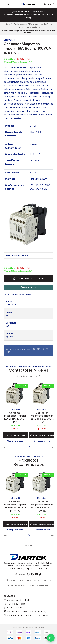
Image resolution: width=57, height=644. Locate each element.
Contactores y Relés (27, 27)
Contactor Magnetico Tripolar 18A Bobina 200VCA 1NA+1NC (15, 506)
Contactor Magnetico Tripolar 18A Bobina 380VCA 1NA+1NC (42, 506)
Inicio (7, 24)
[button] (8, 352)
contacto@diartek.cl (16, 600)
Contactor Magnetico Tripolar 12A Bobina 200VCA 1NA (42, 417)
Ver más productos (29, 376)
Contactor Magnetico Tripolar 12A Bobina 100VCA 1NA (15, 417)
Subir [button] (29, 546)
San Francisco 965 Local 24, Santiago (25, 611)
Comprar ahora (29, 287)
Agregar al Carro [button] (15, 435)
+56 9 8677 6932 (15, 604)
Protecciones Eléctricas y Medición (32, 24)
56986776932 (13, 608)
